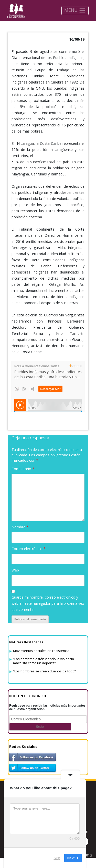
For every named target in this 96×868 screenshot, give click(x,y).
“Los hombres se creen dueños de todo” (44, 671)
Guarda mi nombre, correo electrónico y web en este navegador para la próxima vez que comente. (48, 603)
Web (15, 570)
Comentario (23, 469)
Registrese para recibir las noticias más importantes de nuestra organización (47, 707)
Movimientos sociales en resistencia (41, 651)
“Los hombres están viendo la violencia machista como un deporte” (44, 661)
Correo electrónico (29, 549)
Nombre (20, 527)
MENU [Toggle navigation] (75, 10)
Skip (57, 858)
